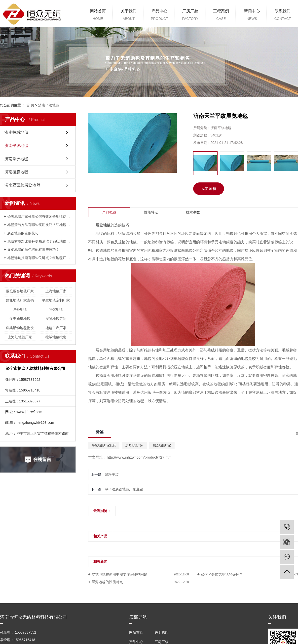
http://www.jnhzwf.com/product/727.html (140, 457)
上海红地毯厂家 (20, 337)
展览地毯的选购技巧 (23, 233)
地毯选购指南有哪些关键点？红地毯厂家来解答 (40, 258)
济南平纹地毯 (49, 105)
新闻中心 (252, 16)
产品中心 (159, 16)
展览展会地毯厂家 (20, 291)
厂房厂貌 (190, 16)
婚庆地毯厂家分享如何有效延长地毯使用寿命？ (40, 216)
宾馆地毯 (56, 309)
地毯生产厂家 (56, 328)
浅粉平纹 (112, 474)
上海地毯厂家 (56, 291)
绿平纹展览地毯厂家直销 (124, 489)
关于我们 (129, 16)
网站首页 (98, 16)
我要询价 (209, 189)
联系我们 (283, 16)
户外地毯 (20, 309)
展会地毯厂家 (162, 445)
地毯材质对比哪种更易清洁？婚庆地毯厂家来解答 (40, 241)
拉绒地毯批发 (56, 337)
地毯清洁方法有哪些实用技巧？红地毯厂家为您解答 (40, 225)
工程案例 (221, 16)
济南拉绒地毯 (16, 132)
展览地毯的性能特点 (107, 582)
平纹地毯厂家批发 (104, 445)
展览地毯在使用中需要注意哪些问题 (119, 574)
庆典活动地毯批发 (20, 328)
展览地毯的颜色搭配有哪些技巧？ (33, 250)
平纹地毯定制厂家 (56, 300)
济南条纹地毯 (16, 159)
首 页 (30, 105)
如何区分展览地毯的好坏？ (222, 574)
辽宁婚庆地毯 (20, 319)
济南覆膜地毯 (16, 172)
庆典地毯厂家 (134, 445)
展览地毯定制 (56, 319)
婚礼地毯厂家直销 (20, 300)
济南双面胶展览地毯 (22, 185)
